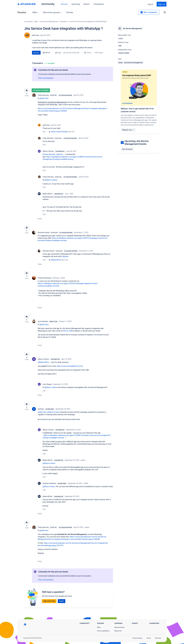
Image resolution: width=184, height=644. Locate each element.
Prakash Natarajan (45, 281)
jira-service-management (133, 63)
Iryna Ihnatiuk (43, 325)
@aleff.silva (44, 99)
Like (44, 133)
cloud (120, 63)
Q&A (35, 12)
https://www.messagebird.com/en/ (70, 371)
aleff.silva (36, 35)
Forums (64, 4)
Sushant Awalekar (49, 489)
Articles (70, 12)
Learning (76, 4)
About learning (119, 627)
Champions (99, 4)
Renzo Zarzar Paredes (59, 133)
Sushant (41, 415)
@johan (66, 258)
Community (48, 4)
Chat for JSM (67, 335)
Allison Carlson (48, 152)
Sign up (161, 4)
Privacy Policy (137, 638)
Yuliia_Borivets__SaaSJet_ (48, 96)
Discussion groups (52, 12)
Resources (118, 631)
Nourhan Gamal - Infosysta (48, 234)
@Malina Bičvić (43, 367)
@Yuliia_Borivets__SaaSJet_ (53, 155)
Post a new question (46, 78)
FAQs (99, 627)
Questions (64, 21)
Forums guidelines (103, 631)
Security (158, 638)
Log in (151, 4)
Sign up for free (49, 608)
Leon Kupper (47, 389)
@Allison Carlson (51, 181)
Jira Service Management (49, 21)
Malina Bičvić (48, 195)
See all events (127, 149)
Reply (40, 220)
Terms (149, 638)
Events (87, 4)
